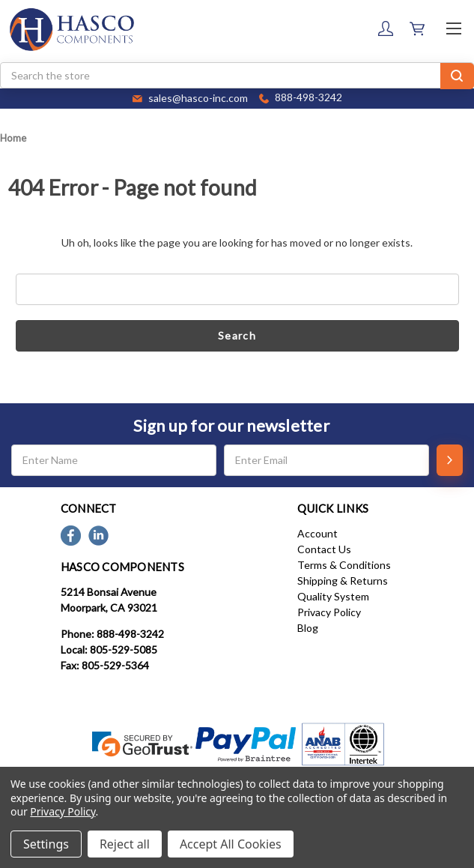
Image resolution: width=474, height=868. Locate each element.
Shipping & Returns (343, 581)
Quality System (333, 596)
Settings (46, 844)
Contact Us (324, 549)
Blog (308, 628)
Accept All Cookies (231, 844)
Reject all (125, 844)
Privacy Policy (329, 612)
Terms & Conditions (344, 565)
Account (317, 533)
